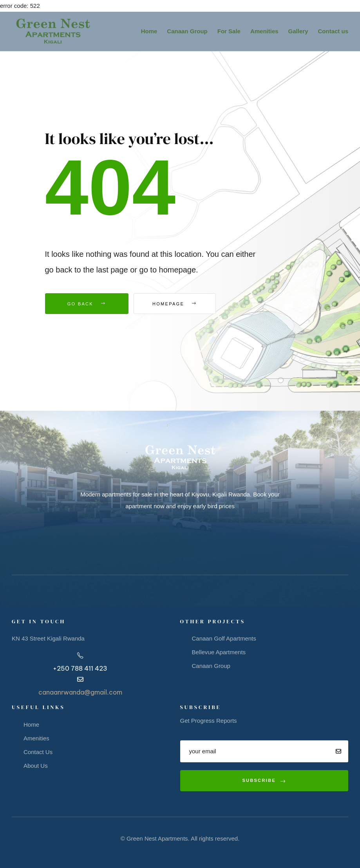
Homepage (178, 304)
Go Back (87, 304)
